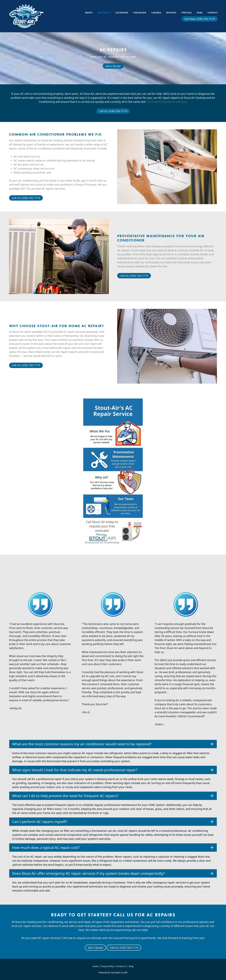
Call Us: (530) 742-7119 (113, 111)
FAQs (200, 13)
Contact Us (121, 966)
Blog (131, 966)
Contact (213, 13)
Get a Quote (113, 66)
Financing (140, 13)
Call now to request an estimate (167, 102)
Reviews (171, 13)
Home (96, 966)
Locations (122, 13)
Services (104, 13)
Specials (187, 13)
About (89, 13)
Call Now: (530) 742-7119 (200, 19)
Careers (156, 13)
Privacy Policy (107, 966)
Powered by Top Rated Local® (113, 972)
